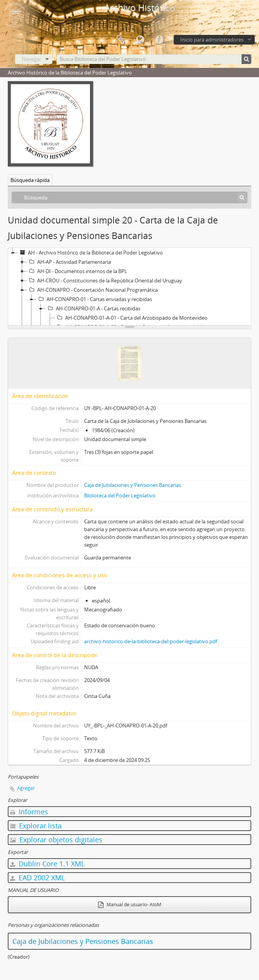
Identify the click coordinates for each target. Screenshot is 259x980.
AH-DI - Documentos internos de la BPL (77, 271)
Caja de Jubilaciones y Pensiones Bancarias (133, 485)
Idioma (140, 40)
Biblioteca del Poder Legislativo (120, 495)
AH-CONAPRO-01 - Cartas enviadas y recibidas (94, 299)
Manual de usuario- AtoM (130, 905)
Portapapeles (121, 40)
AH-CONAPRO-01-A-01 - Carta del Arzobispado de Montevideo (131, 318)
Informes (29, 812)
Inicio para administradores (212, 40)
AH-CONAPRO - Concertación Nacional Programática (92, 290)
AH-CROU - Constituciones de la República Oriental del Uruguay (105, 280)
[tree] (129, 287)
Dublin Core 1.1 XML (47, 864)
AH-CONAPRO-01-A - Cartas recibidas (93, 308)
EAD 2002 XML (37, 878)
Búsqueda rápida (30, 180)
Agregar (26, 788)
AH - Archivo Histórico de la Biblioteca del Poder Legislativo (90, 253)
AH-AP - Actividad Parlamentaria (69, 262)
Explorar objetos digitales (56, 840)
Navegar (31, 59)
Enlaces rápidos (159, 40)
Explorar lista (36, 826)
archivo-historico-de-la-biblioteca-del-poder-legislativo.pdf (151, 641)
